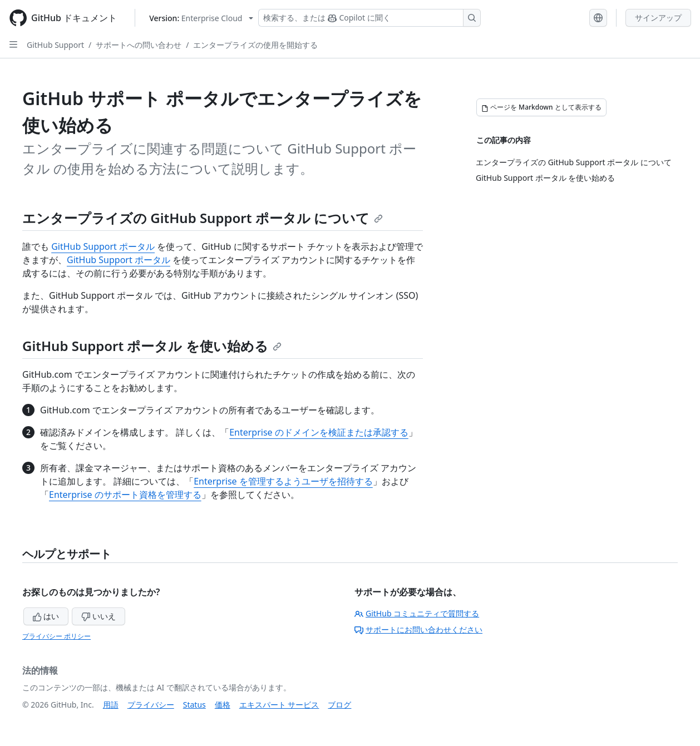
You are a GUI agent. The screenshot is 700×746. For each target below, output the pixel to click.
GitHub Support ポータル (103, 246)
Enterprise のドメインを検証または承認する (319, 432)
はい (46, 616)
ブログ (339, 705)
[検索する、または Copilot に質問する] (369, 18)
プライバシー (151, 705)
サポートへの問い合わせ (139, 45)
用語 (111, 705)
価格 (223, 705)
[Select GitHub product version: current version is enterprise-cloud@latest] (201, 18)
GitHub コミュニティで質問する (417, 613)
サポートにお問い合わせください (418, 629)
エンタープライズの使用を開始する (255, 45)
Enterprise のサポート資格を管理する (125, 495)
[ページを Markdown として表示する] (541, 107)
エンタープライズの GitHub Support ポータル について (203, 218)
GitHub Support (55, 45)
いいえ (98, 616)
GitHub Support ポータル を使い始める (152, 346)
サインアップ (658, 18)
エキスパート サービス (279, 705)
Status (194, 705)
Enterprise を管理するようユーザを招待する (283, 481)
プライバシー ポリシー (56, 636)
